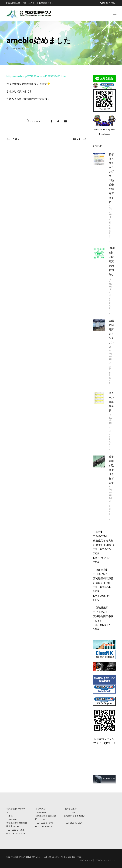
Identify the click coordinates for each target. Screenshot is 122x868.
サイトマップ (86, 860)
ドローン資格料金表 (111, 402)
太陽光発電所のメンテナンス (111, 334)
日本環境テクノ (110, 233)
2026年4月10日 (111, 359)
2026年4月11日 (111, 214)
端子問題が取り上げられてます (111, 470)
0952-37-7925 (108, 3)
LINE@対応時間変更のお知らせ (112, 261)
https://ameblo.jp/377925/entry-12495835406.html (36, 76)
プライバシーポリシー (105, 860)
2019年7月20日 (18, 49)
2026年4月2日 (111, 494)
